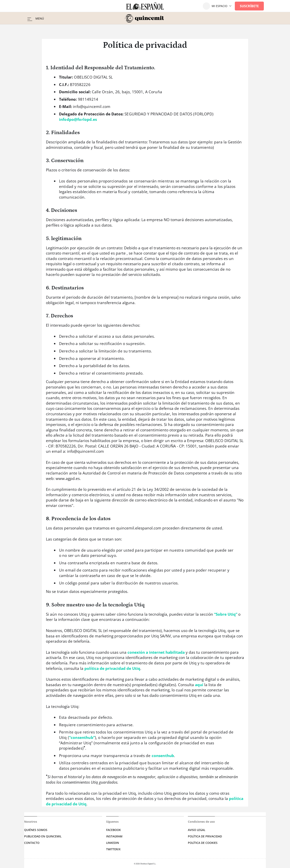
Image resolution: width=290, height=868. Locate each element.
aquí (199, 685)
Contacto (32, 843)
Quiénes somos (36, 830)
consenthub (163, 756)
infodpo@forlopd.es (78, 119)
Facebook (113, 830)
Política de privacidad (205, 836)
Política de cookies (203, 843)
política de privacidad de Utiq (112, 668)
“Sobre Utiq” (226, 614)
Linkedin (113, 843)
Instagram (114, 836)
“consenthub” (82, 737)
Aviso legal (197, 830)
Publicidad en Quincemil (43, 836)
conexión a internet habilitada (156, 652)
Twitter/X (113, 849)
